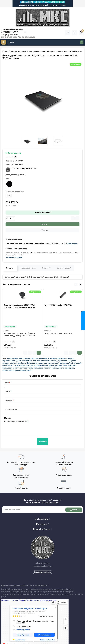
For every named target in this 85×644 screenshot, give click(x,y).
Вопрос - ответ (64, 268)
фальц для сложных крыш (63, 368)
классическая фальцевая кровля (17, 370)
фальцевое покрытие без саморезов (19, 365)
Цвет (8, 178)
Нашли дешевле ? (42, 213)
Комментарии (11, 409)
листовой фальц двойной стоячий (66, 363)
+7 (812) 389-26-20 (10, 35)
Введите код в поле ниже (16, 421)
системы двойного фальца (21, 363)
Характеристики (28, 268)
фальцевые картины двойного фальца (56, 358)
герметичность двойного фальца (17, 361)
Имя (7, 383)
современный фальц (45, 365)
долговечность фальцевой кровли (35, 368)
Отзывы (46, 268)
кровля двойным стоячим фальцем (23, 358)
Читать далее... (72, 244)
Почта (7, 391)
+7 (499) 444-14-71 (10, 32)
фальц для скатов (42, 363)
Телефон (9, 400)
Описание (10, 268)
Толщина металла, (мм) (15, 192)
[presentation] (22, 428)
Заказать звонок (42, 572)
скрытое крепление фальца (45, 361)
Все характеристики (14, 257)
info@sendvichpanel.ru (12, 29)
